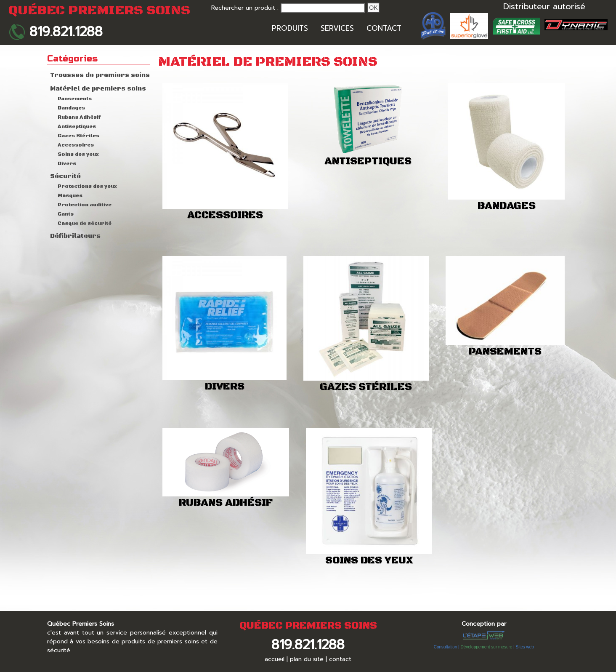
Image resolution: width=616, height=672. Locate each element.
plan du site (307, 659)
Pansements (75, 99)
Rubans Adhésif (79, 117)
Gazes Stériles (78, 136)
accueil (275, 659)
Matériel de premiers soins (98, 89)
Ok (373, 8)
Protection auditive (85, 205)
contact (340, 659)
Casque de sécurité (85, 223)
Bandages (71, 108)
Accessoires (76, 145)
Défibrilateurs (75, 236)
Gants (66, 214)
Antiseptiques (77, 127)
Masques (70, 196)
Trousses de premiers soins (100, 75)
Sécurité (65, 176)
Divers (67, 164)
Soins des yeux (78, 154)
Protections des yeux (87, 186)
